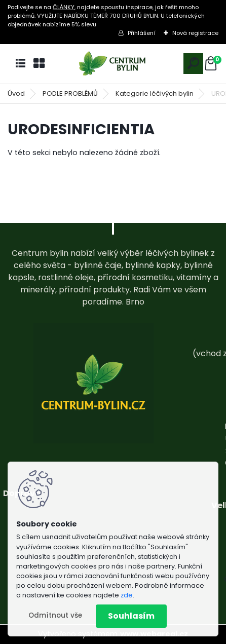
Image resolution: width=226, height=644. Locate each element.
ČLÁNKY (64, 7)
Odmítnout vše (55, 615)
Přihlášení (142, 33)
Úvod (16, 93)
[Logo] (113, 64)
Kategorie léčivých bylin (155, 93)
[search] (193, 63)
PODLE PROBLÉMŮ (70, 93)
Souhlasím (131, 616)
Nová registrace (195, 33)
